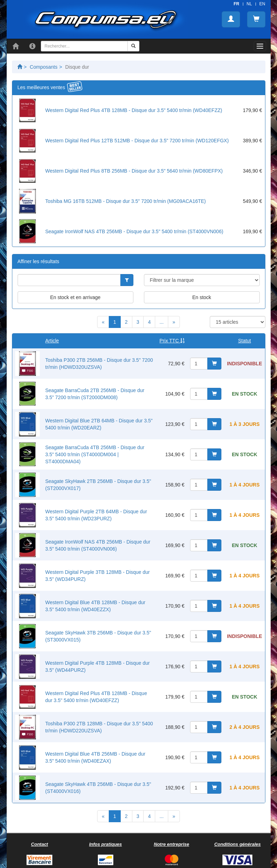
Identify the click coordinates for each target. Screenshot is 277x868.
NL (249, 4)
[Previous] (103, 322)
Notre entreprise (171, 844)
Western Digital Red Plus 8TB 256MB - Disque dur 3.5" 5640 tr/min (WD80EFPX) (134, 171)
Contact (39, 844)
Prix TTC (172, 341)
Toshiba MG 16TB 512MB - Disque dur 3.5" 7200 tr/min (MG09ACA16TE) (126, 201)
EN (262, 4)
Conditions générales (238, 844)
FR (237, 4)
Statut (244, 341)
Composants (44, 67)
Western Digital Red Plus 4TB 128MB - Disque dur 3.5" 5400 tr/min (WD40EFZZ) (134, 110)
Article (52, 341)
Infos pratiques (105, 844)
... (162, 322)
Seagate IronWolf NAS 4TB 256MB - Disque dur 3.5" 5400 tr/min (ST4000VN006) (134, 231)
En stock (202, 297)
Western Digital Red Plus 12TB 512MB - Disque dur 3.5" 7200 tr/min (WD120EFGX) (137, 141)
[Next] (174, 322)
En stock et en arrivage (75, 297)
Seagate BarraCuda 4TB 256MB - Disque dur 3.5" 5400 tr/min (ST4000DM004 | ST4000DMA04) (95, 454)
